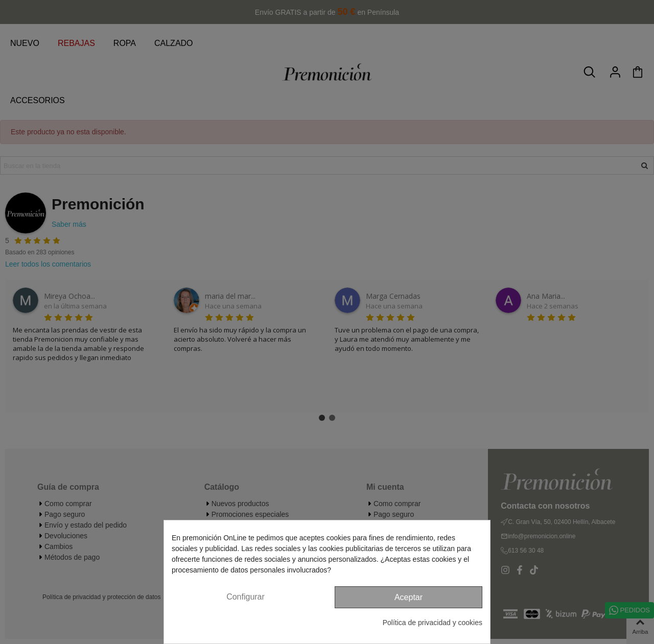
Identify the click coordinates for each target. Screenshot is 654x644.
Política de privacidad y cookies (433, 623)
